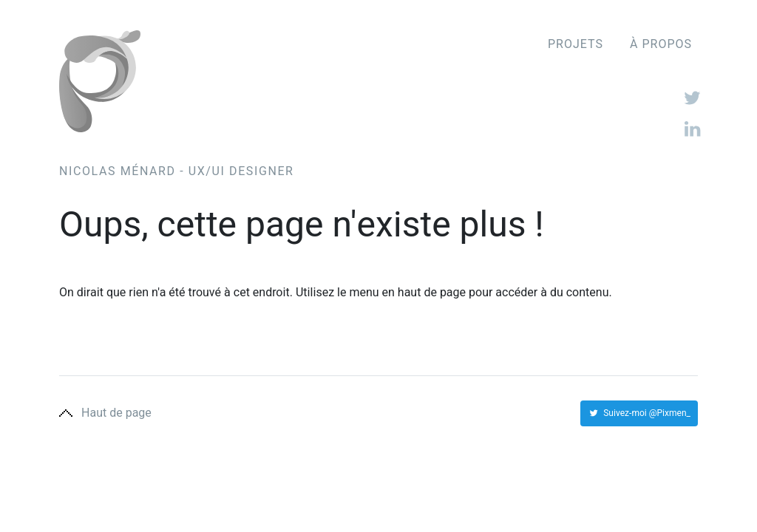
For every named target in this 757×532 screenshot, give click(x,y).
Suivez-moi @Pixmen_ (639, 413)
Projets (576, 44)
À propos (661, 44)
